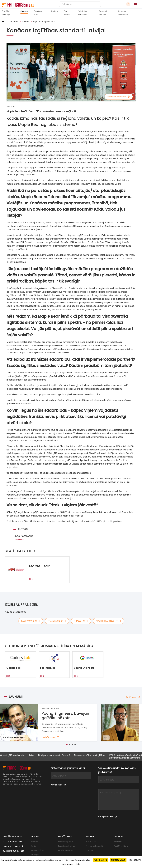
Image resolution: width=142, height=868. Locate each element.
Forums (89, 850)
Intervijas (35, 855)
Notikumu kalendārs (95, 846)
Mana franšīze (37, 850)
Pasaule (26, 22)
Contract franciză (103, 13)
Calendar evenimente (123, 13)
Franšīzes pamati (66, 842)
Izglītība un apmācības (44, 22)
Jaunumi (24, 11)
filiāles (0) (81, 621)
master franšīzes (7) (108, 621)
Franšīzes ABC (38, 13)
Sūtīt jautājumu (108, 817)
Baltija (33, 846)
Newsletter (91, 842)
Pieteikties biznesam (82, 13)
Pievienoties (58, 785)
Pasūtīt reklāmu (121, 846)
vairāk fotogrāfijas (119, 97)
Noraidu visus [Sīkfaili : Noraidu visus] (118, 860)
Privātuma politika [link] (72, 864)
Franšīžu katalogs (6, 13)
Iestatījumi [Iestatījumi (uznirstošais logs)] (135, 860)
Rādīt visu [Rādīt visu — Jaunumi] (133, 697)
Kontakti (118, 842)
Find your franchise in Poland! (57, 755)
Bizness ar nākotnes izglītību (92, 755)
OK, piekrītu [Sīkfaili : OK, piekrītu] (101, 860)
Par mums (67, 13)
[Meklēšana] (78, 4)
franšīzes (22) (57, 621)
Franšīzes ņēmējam (67, 846)
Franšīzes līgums (66, 850)
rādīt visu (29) (31, 621)
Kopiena (55, 11)
